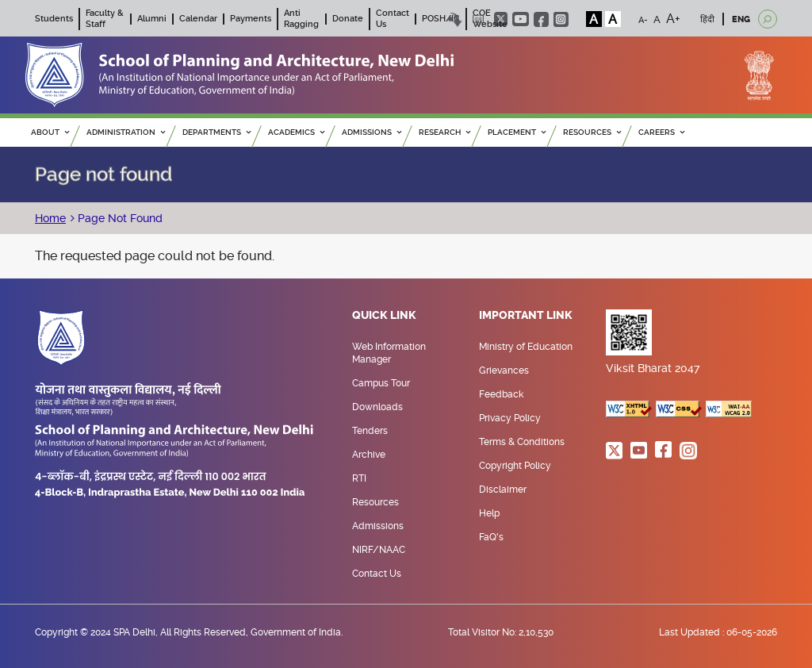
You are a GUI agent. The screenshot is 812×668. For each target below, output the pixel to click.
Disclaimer (503, 489)
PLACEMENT (517, 132)
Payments (251, 19)
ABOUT (50, 132)
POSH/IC (441, 19)
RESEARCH (444, 132)
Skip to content (456, 19)
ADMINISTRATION (126, 132)
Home (50, 218)
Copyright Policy (515, 466)
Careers (661, 132)
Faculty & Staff (105, 19)
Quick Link (384, 316)
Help (489, 513)
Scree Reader (479, 19)
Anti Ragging (301, 19)
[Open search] (768, 19)
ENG (741, 19)
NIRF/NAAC (379, 550)
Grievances (504, 370)
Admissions (378, 526)
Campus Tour (381, 383)
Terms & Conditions (522, 442)
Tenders (370, 431)
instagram (561, 19)
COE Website (490, 19)
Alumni (152, 19)
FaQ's (491, 537)
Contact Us (377, 574)
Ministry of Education (526, 347)
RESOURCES (592, 132)
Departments (216, 132)
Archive (369, 455)
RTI (359, 478)
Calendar (198, 19)
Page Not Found (119, 218)
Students (54, 19)
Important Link (526, 316)
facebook (541, 19)
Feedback (501, 394)
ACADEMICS (296, 132)
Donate (348, 19)
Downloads (377, 407)
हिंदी (707, 19)
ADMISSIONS (372, 132)
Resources (375, 502)
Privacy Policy (510, 418)
